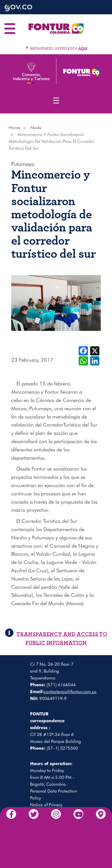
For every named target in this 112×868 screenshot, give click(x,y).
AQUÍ (83, 49)
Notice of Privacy (46, 805)
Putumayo (23, 164)
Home (15, 128)
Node (36, 128)
